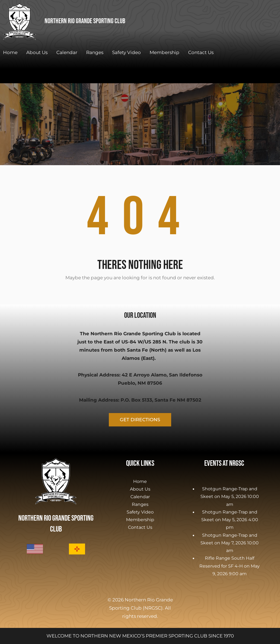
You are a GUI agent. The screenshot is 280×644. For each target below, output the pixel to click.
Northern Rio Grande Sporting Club (85, 21)
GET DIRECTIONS (140, 420)
